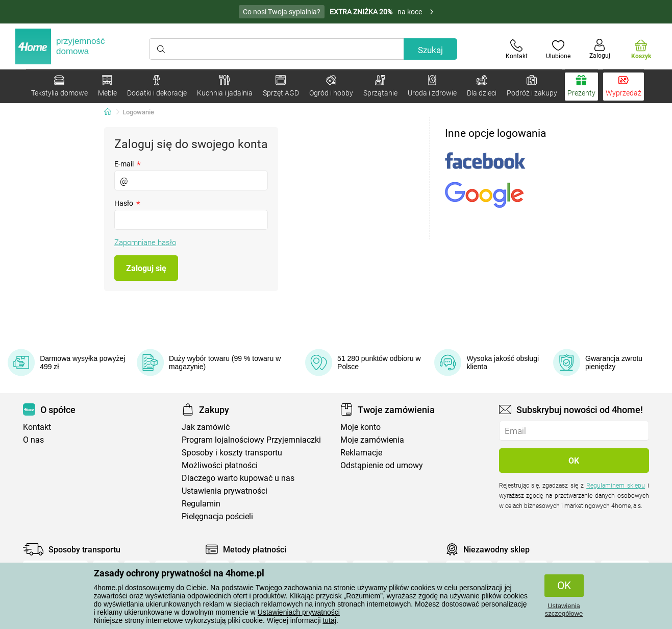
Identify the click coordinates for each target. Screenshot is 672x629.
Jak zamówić (206, 427)
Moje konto (360, 427)
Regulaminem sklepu (616, 486)
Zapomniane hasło (145, 243)
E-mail (128, 164)
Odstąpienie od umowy (382, 465)
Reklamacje (361, 453)
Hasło (127, 203)
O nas (33, 440)
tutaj (329, 620)
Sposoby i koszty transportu (232, 453)
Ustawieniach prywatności (299, 612)
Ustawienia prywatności (225, 491)
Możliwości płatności (220, 465)
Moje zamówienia (372, 440)
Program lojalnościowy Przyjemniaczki (251, 440)
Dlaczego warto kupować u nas (238, 478)
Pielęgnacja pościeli (217, 516)
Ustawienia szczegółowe (564, 610)
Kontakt (37, 427)
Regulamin (201, 504)
